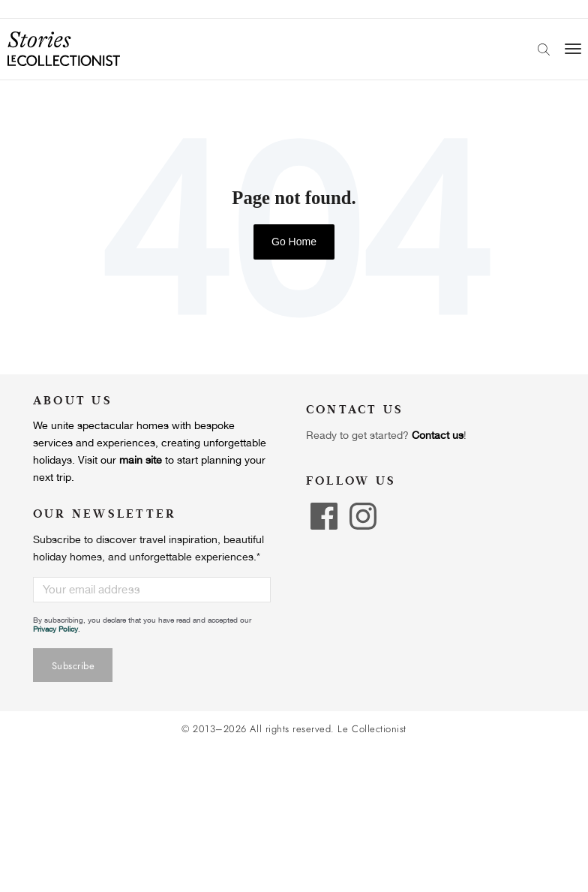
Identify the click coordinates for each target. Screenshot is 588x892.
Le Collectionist (372, 729)
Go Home (294, 242)
